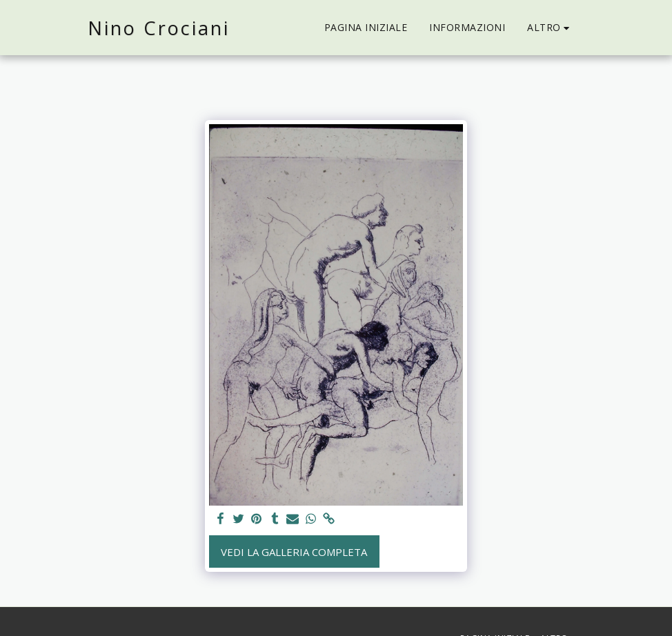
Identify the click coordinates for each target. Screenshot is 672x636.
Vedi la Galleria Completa (294, 552)
